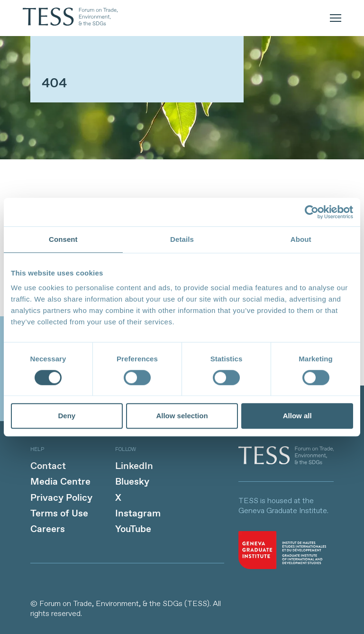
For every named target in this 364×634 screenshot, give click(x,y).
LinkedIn (134, 466)
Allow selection (182, 416)
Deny (67, 416)
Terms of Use (59, 514)
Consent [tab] (63, 239)
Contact (48, 466)
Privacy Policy (61, 498)
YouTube (133, 529)
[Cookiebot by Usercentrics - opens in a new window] (312, 212)
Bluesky (132, 482)
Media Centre (60, 482)
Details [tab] (182, 239)
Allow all (297, 416)
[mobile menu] (336, 18)
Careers (48, 529)
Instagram (138, 514)
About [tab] (301, 239)
